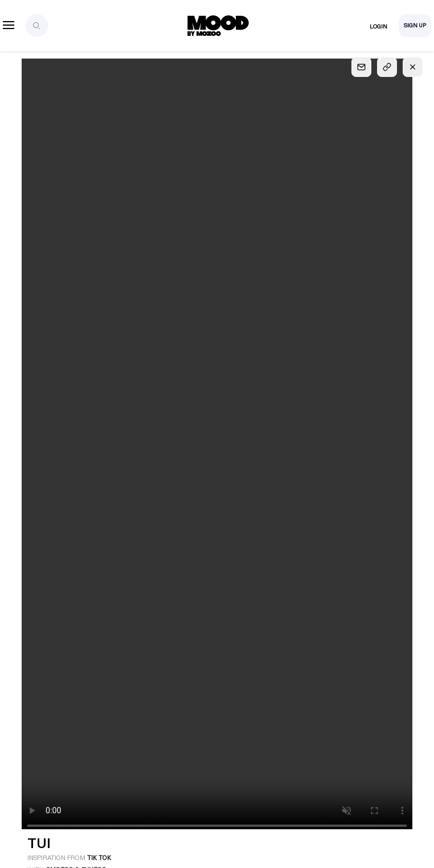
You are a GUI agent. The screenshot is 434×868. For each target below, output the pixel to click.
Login (378, 27)
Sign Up (415, 26)
